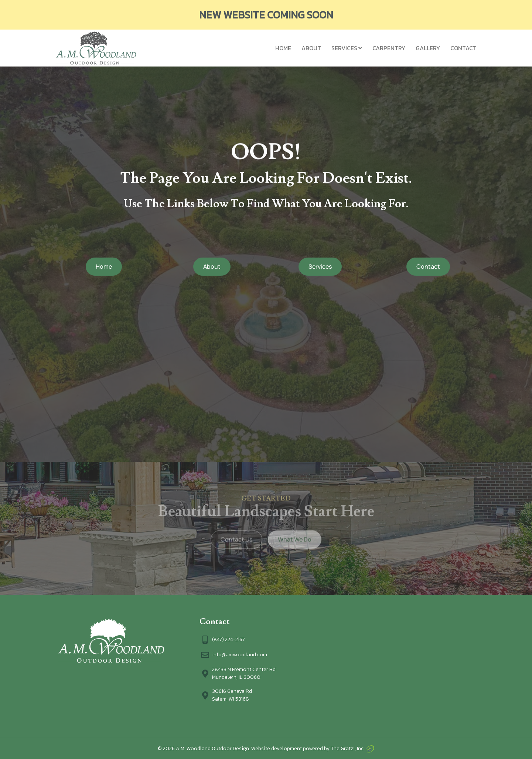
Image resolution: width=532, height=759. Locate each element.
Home (283, 48)
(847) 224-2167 (229, 639)
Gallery (428, 48)
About (311, 48)
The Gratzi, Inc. (352, 748)
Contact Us (236, 534)
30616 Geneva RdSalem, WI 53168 (232, 695)
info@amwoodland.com (240, 655)
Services (344, 48)
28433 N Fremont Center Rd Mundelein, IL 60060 (244, 673)
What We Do (295, 534)
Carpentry (389, 48)
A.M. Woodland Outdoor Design (212, 748)
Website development (277, 748)
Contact (463, 48)
